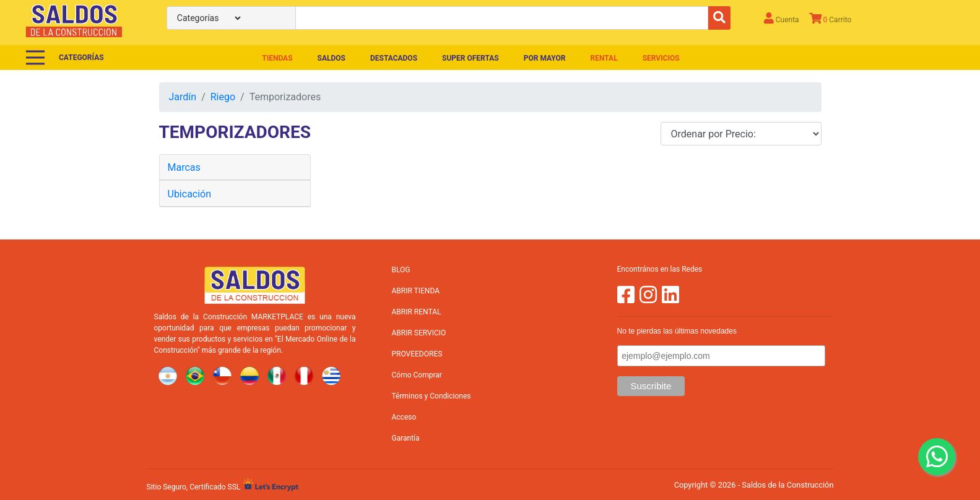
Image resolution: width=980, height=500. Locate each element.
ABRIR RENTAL (417, 312)
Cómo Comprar (417, 375)
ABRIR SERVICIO (419, 333)
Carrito (830, 18)
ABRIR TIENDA (416, 291)
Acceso (404, 417)
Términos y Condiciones (431, 396)
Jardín (183, 97)
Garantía (406, 438)
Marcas (184, 167)
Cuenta (782, 18)
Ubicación (190, 194)
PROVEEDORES (417, 354)
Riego (223, 97)
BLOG (401, 270)
